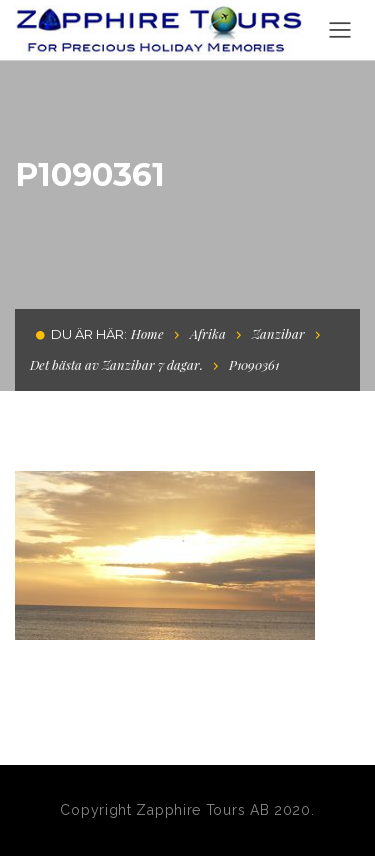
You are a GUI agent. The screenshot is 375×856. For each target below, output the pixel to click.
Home (147, 333)
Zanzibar (278, 333)
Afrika (208, 333)
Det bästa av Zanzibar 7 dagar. (116, 364)
